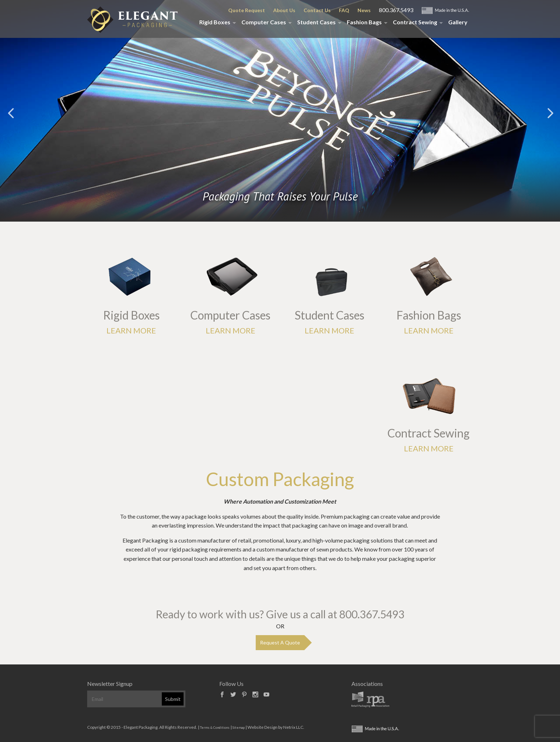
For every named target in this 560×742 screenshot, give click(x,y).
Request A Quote (280, 642)
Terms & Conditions (215, 728)
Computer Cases (264, 22)
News (364, 10)
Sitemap (239, 728)
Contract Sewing (415, 22)
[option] (280, 136)
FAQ (344, 10)
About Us (284, 10)
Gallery (458, 22)
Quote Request (247, 10)
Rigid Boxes (215, 22)
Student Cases (316, 22)
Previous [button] (11, 113)
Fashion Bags (364, 22)
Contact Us (317, 10)
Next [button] (549, 113)
